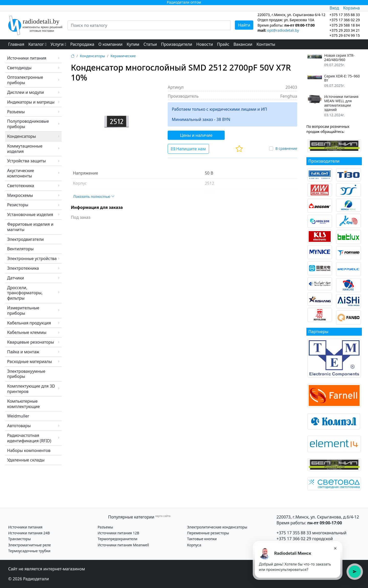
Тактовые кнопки (202, 539)
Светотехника (21, 186)
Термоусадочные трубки (29, 551)
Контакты (266, 44)
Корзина (352, 8)
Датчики (16, 278)
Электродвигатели (25, 239)
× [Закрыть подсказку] (335, 548)
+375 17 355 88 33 (294, 533)
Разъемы (16, 112)
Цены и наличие (196, 135)
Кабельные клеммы (27, 332)
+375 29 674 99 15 (345, 35)
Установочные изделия (30, 214)
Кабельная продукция (29, 323)
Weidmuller (18, 416)
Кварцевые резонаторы (31, 342)
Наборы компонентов (29, 450)
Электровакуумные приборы (26, 374)
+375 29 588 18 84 (345, 25)
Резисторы (18, 205)
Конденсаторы (22, 136)
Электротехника (23, 268)
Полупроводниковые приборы (28, 124)
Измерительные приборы (23, 310)
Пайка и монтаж (23, 352)
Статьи (150, 44)
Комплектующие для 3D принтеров (31, 389)
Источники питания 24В (29, 533)
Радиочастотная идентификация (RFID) (29, 438)
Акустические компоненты (21, 173)
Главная (16, 44)
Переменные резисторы (208, 533)
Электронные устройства (32, 258)
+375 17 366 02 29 (294, 539)
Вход (334, 8)
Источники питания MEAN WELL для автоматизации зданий (341, 103)
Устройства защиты (26, 161)
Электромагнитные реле (30, 545)
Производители (177, 44)
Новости (205, 44)
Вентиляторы (20, 249)
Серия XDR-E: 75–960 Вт (342, 78)
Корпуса (194, 545)
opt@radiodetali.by (283, 30)
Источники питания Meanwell (123, 545)
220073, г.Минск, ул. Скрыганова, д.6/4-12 (318, 517)
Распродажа (82, 44)
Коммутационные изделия (25, 149)
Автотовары (19, 426)
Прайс (223, 44)
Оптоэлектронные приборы (25, 80)
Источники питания (27, 58)
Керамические (123, 56)
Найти (244, 25)
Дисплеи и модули (26, 92)
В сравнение (286, 148)
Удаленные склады (26, 460)
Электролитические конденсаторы (217, 527)
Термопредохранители (117, 539)
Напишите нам (188, 149)
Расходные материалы (30, 361)
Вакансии (243, 44)
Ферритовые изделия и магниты (30, 227)
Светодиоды (19, 68)
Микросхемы (20, 195)
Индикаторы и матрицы (31, 102)
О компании (111, 44)
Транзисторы (20, 539)
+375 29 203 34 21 (345, 30)
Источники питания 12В (118, 533)
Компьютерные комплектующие (24, 404)
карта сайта (163, 516)
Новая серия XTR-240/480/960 (339, 58)
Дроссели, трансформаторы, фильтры (25, 293)
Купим (133, 44)
